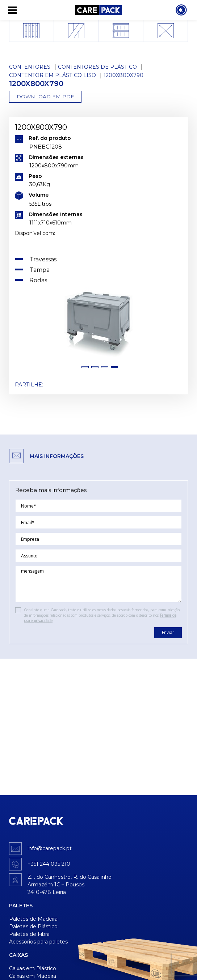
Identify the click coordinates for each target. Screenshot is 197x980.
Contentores (30, 67)
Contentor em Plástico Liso (53, 75)
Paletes (21, 906)
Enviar (168, 632)
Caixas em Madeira (33, 976)
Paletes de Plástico (33, 926)
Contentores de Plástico (97, 67)
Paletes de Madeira (33, 919)
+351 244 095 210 (49, 864)
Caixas (18, 955)
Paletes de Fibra (29, 934)
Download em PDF (45, 97)
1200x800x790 (123, 75)
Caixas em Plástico (33, 968)
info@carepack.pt (50, 848)
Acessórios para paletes (38, 942)
